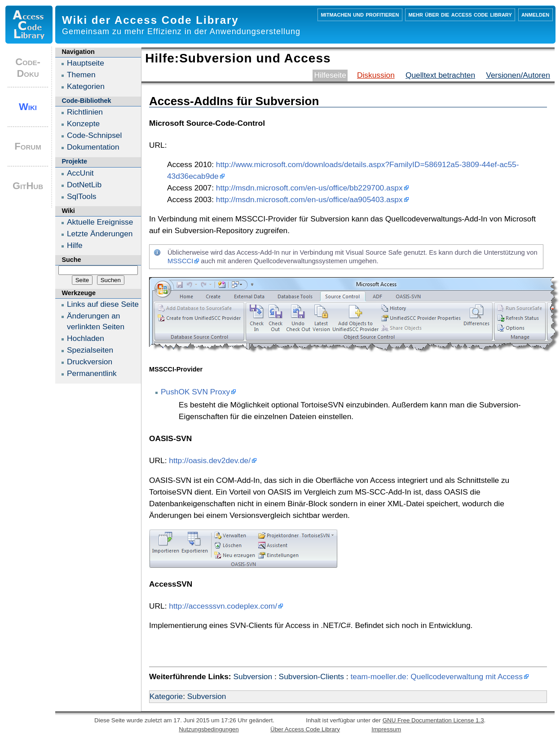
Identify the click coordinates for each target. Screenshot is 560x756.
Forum (28, 146)
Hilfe (75, 245)
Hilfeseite (330, 75)
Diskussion (376, 75)
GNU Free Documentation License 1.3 (433, 720)
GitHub (28, 186)
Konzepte (83, 124)
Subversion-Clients (311, 676)
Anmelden (535, 14)
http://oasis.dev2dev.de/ (210, 460)
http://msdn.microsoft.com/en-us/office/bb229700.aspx (309, 188)
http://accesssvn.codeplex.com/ (223, 606)
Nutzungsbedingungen (209, 729)
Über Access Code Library (305, 729)
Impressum (386, 729)
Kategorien (86, 86)
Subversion (253, 676)
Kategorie (166, 696)
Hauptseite (86, 63)
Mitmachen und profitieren (360, 14)
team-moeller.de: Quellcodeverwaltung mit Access (436, 676)
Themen (81, 75)
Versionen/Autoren (518, 75)
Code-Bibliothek (86, 101)
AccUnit (80, 173)
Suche (71, 260)
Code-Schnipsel (94, 135)
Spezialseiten (90, 350)
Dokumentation (93, 147)
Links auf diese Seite (103, 304)
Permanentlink (92, 373)
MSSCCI (180, 261)
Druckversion (90, 362)
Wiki (28, 107)
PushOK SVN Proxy (195, 392)
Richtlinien (85, 112)
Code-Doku (28, 68)
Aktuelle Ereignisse (100, 222)
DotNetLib (84, 185)
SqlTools (82, 196)
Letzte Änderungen (100, 234)
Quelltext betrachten (440, 75)
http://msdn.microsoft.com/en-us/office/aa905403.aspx (309, 199)
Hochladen (86, 338)
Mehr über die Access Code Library (460, 14)
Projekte (74, 161)
